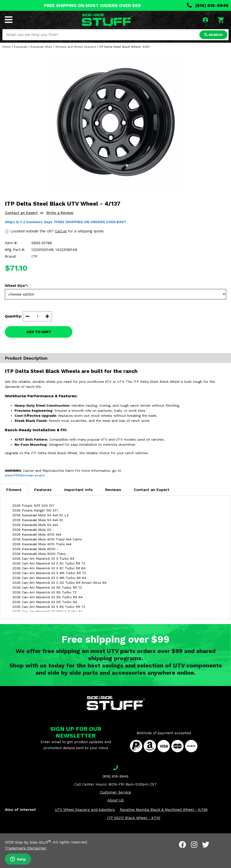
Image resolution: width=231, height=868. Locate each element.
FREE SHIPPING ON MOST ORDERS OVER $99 (92, 5)
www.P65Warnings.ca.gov (25, 475)
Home (7, 47)
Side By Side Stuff (33, 842)
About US (116, 800)
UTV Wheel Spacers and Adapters (85, 810)
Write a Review (60, 213)
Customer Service (115, 792)
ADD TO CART (39, 332)
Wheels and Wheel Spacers (76, 47)
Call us (61, 231)
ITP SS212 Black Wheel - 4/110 (134, 818)
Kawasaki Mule (41, 47)
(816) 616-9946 (208, 5)
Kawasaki (21, 47)
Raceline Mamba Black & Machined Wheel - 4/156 (164, 810)
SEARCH (213, 35)
